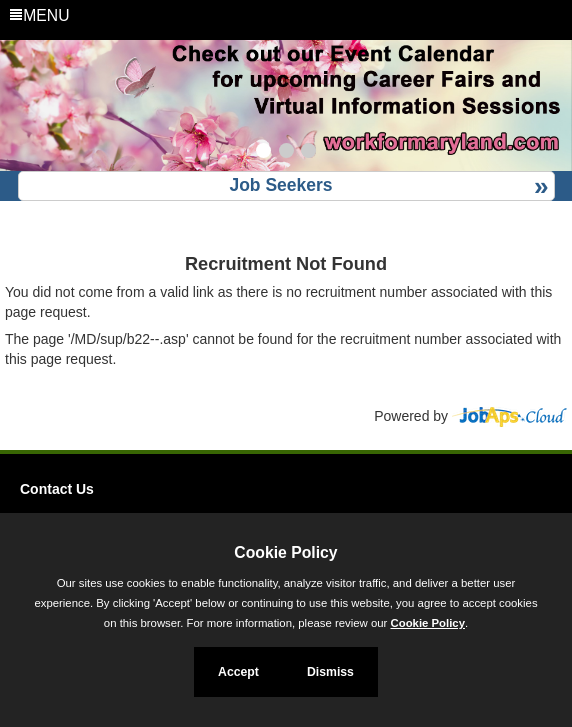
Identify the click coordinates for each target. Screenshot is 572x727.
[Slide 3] (308, 153)
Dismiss (330, 672)
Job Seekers (280, 185)
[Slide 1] (263, 153)
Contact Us (57, 489)
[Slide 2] (286, 153)
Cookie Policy (285, 552)
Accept (238, 672)
